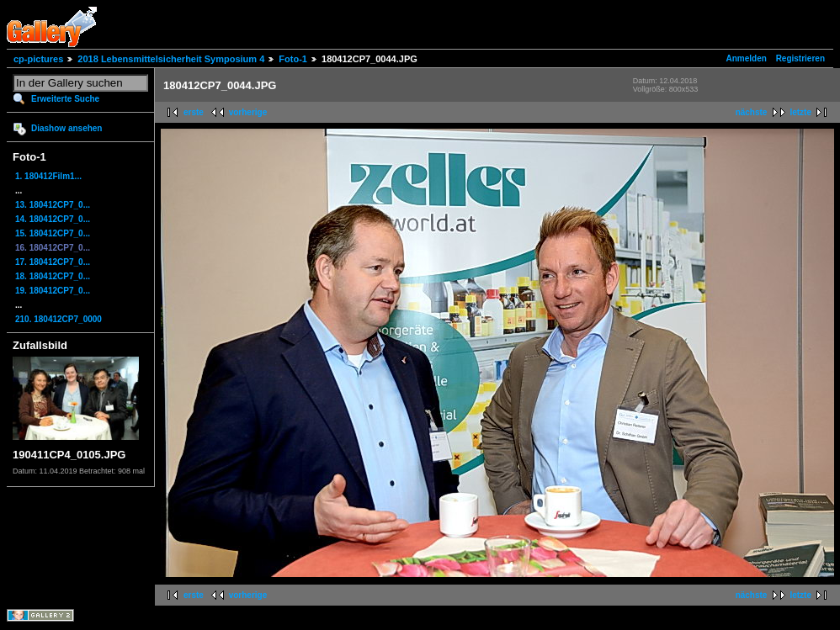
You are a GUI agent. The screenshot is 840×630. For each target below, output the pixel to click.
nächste (752, 112)
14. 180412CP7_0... (53, 219)
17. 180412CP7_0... (53, 262)
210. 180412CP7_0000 (58, 319)
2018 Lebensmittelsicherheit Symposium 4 (171, 59)
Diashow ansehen (66, 128)
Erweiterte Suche (65, 99)
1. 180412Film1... (48, 176)
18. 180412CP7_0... (53, 276)
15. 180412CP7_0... (53, 233)
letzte (800, 112)
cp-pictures (38, 59)
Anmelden (747, 58)
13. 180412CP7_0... (53, 205)
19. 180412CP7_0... (53, 291)
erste (194, 112)
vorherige (248, 112)
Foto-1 (293, 59)
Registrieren (800, 58)
